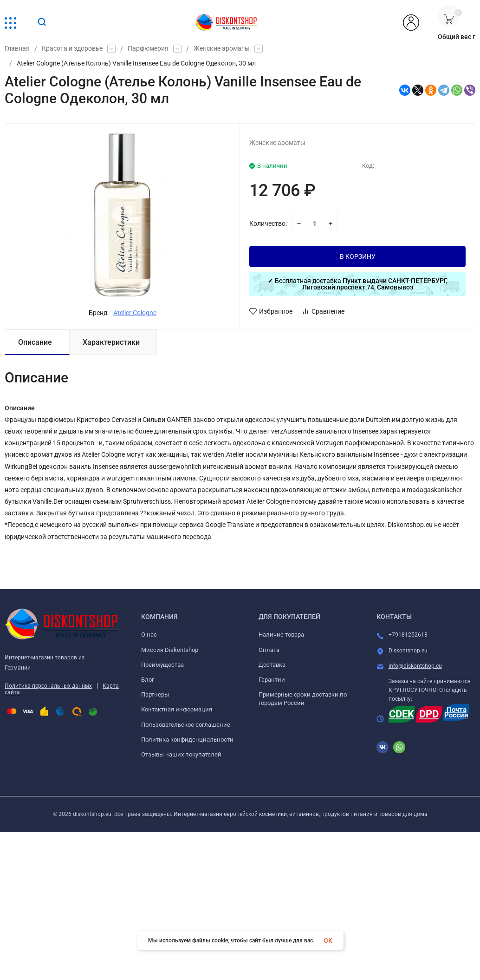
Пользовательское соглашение (186, 725)
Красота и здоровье (72, 49)
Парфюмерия (148, 49)
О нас (149, 635)
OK (328, 941)
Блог (148, 680)
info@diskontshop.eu (415, 666)
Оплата (269, 650)
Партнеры (155, 694)
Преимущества (162, 665)
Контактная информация (177, 709)
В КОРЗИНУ (358, 257)
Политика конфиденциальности (187, 740)
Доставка (272, 665)
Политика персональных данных (48, 686)
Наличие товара (281, 635)
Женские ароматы (222, 49)
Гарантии (272, 680)
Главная (17, 49)
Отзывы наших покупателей (181, 754)
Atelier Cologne (135, 313)
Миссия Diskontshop (170, 650)
